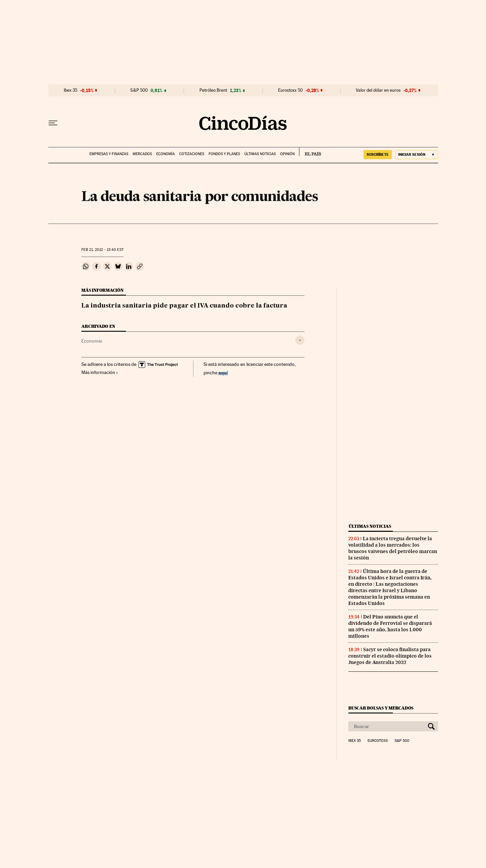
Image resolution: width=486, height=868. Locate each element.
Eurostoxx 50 (290, 90)
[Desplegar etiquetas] (300, 340)
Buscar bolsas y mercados (381, 708)
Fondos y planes (224, 154)
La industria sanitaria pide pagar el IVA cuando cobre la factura (184, 306)
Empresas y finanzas (109, 154)
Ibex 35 (71, 90)
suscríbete (378, 154)
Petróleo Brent (213, 90)
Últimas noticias (260, 154)
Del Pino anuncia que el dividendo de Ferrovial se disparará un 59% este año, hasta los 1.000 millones (390, 626)
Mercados (142, 154)
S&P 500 (139, 90)
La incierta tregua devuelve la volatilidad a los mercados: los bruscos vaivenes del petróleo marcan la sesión (393, 548)
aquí (223, 372)
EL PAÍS (310, 152)
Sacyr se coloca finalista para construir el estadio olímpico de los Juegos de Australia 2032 (390, 656)
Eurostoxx (378, 741)
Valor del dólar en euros (378, 90)
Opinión (287, 154)
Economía (166, 154)
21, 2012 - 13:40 (102, 250)
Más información (100, 372)
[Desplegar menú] (53, 123)
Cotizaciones (192, 154)
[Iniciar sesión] (417, 155)
